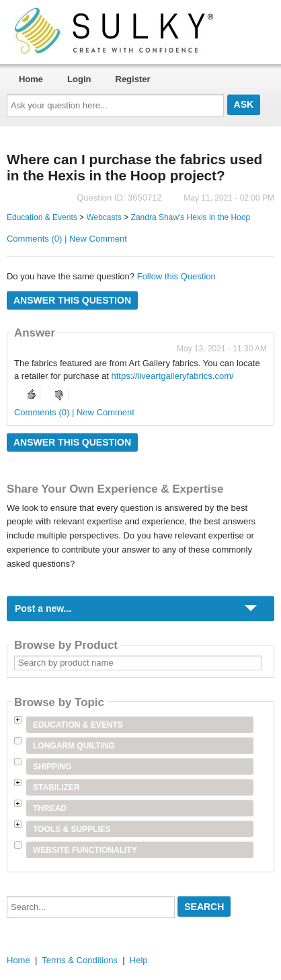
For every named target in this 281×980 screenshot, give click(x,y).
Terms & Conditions (80, 960)
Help (139, 960)
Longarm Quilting (74, 746)
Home (31, 79)
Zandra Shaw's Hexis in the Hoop (191, 217)
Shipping (52, 767)
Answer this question (72, 300)
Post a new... (43, 608)
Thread (50, 808)
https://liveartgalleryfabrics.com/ (173, 376)
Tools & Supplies (72, 829)
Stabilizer (56, 788)
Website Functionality (85, 850)
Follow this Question (176, 276)
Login (79, 79)
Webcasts (104, 217)
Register (133, 79)
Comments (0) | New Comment (67, 239)
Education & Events (42, 217)
